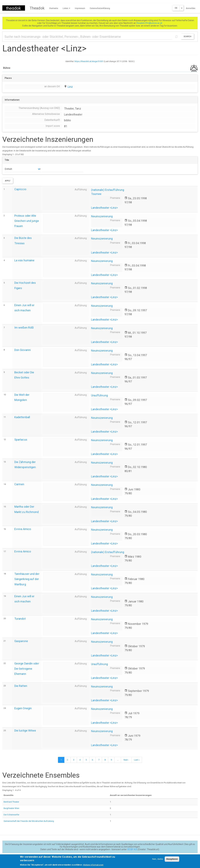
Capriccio (20, 189)
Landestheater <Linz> (105, 208)
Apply (8, 181)
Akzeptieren (172, 860)
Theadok (37, 8)
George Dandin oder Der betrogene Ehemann (27, 669)
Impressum (80, 8)
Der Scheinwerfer (11, 815)
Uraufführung (99, 395)
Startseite (54, 8)
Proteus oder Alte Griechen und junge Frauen (27, 221)
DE (176, 8)
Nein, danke (158, 860)
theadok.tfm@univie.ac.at (150, 23)
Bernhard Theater (11, 802)
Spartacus (21, 440)
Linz (70, 87)
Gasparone (21, 641)
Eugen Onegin (23, 708)
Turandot (20, 619)
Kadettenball (22, 417)
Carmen (19, 484)
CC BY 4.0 (132, 849)
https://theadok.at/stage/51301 (89, 61)
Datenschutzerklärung (100, 8)
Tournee (96, 194)
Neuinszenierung (102, 216)
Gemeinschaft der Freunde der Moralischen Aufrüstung (29, 821)
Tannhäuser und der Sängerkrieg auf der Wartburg (27, 579)
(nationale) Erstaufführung (108, 190)
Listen (66, 8)
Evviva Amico (23, 529)
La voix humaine (24, 260)
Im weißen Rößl (24, 328)
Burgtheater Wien (11, 808)
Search (187, 36)
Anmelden (191, 8)
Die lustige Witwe (25, 731)
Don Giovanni (22, 350)
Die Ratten (21, 686)
